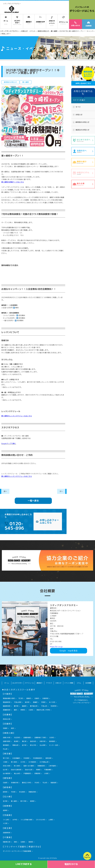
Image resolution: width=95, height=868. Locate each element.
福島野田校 (7, 706)
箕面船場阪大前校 (9, 698)
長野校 (5, 810)
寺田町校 (54, 706)
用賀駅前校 (41, 766)
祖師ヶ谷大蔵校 (29, 766)
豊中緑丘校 (34, 706)
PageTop (87, 857)
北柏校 (23, 842)
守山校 (45, 783)
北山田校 (42, 745)
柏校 (15, 842)
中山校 (5, 749)
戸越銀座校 (27, 773)
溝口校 (24, 741)
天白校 (37, 783)
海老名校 (33, 741)
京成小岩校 (7, 766)
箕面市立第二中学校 (43, 710)
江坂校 (31, 710)
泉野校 (32, 801)
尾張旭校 (54, 783)
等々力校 (6, 758)
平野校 (43, 702)
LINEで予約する (24, 864)
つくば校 (6, 820)
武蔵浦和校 (7, 833)
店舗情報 (88, 24)
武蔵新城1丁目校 (40, 738)
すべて (78, 107)
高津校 (16, 741)
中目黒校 (26, 758)
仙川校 (5, 770)
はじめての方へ (18, 683)
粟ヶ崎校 (14, 801)
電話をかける (71, 864)
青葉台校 (15, 745)
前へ (5, 491)
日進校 (5, 783)
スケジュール (29, 683)
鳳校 (15, 710)
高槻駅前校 (7, 710)
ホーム (7, 683)
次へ (61, 491)
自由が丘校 (29, 770)
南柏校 (31, 842)
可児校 (13, 792)
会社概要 (88, 683)
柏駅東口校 (7, 842)
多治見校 (22, 792)
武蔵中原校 (7, 741)
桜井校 (27, 702)
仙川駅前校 (7, 773)
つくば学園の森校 (26, 820)
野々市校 (23, 801)
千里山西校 (18, 702)
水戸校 (15, 820)
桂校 (12, 728)
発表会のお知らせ (83, 130)
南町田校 (48, 758)
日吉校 (52, 738)
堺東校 (23, 710)
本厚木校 (42, 741)
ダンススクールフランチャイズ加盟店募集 (17, 851)
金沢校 (5, 801)
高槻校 (35, 702)
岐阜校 (5, 792)
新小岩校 (17, 766)
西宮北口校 (7, 719)
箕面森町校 (7, 702)
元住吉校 (17, 738)
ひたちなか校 (40, 820)
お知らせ (79, 115)
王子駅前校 (32, 762)
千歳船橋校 (48, 770)
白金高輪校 (16, 758)
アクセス (49, 683)
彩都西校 (45, 698)
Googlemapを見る (69, 651)
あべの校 (52, 702)
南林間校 (52, 741)
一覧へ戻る (33, 501)
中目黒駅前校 (37, 758)
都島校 (29, 698)
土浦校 (51, 820)
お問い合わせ (75, 24)
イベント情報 (69, 683)
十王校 (5, 823)
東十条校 (14, 762)
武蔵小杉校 (7, 738)
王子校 (23, 762)
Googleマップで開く (9, 444)
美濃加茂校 (32, 792)
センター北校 (54, 745)
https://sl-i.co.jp (56, 647)
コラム (79, 683)
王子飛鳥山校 (44, 762)
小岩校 (46, 773)
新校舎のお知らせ (83, 122)
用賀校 (38, 770)
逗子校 (24, 745)
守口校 (21, 698)
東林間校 (6, 745)
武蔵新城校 (27, 738)
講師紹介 (39, 683)
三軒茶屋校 (52, 766)
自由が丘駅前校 (16, 770)
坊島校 (37, 698)
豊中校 (16, 706)
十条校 (5, 762)
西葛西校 (37, 773)
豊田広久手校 (26, 783)
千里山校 (44, 706)
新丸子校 (33, 745)
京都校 (5, 728)
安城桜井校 (15, 783)
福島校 (24, 706)
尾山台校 (17, 773)
